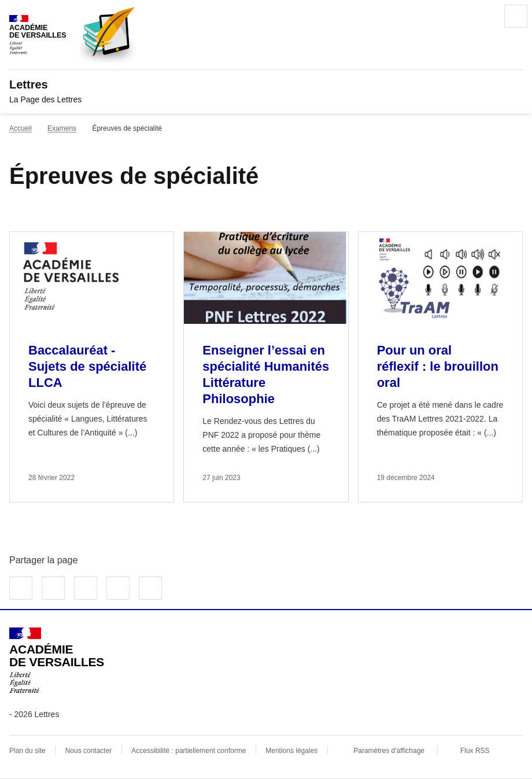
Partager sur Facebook (21, 588)
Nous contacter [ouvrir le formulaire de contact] (89, 751)
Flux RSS (475, 751)
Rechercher (483, 16)
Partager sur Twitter (53, 588)
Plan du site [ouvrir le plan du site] (27, 751)
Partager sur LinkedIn (86, 588)
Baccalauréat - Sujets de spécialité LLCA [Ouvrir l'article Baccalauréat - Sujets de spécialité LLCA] (87, 366)
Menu (516, 16)
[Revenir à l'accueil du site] (57, 660)
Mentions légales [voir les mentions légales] (291, 751)
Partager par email (118, 588)
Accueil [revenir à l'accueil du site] (21, 128)
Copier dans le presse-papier (150, 588)
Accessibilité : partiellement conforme (189, 751)
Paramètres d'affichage (389, 751)
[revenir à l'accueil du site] (266, 84)
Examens (62, 128)
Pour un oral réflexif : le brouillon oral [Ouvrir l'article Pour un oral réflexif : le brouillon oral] (438, 366)
